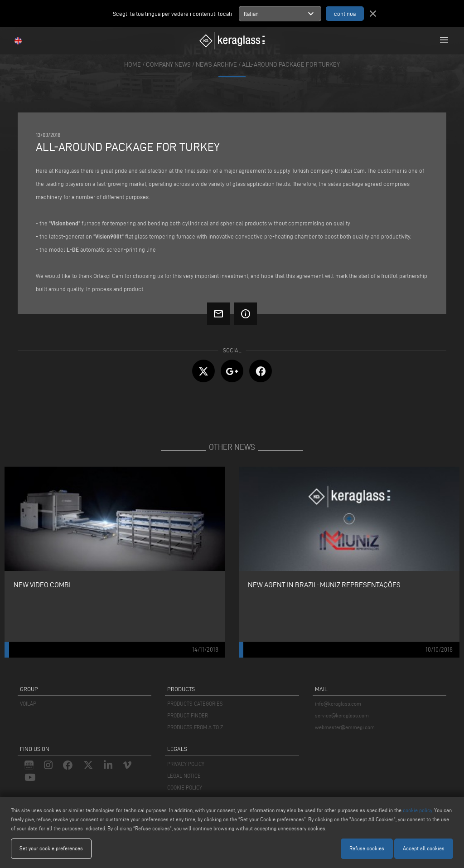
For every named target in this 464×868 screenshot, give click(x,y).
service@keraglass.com (342, 715)
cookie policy (417, 810)
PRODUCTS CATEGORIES (195, 704)
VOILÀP (28, 704)
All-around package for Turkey (291, 65)
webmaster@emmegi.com (345, 727)
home (133, 65)
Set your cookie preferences (51, 848)
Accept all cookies (424, 848)
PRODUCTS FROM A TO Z (195, 727)
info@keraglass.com (338, 704)
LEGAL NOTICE (184, 776)
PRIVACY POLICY (186, 764)
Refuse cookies (367, 848)
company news (168, 65)
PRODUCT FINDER (188, 715)
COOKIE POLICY (185, 788)
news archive (216, 65)
